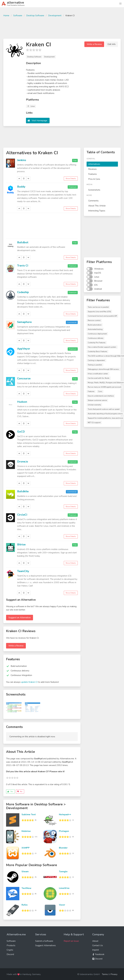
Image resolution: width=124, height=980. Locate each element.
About (95, 941)
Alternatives (94, 164)
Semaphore (24, 322)
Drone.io (23, 462)
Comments (93, 201)
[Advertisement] (62, 27)
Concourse (24, 378)
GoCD (21, 432)
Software (18, 16)
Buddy (21, 187)
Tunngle (63, 872)
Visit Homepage (39, 121)
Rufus (25, 905)
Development (55, 16)
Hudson (22, 402)
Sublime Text (29, 815)
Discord (10, 954)
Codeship (23, 292)
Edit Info (112, 44)
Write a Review (94, 44)
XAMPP (26, 848)
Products (11, 945)
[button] (120, 4)
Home (6, 16)
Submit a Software (44, 941)
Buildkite (23, 491)
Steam (25, 872)
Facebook (98, 954)
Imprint (96, 950)
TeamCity (23, 571)
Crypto (10, 950)
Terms (105, 974)
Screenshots (94, 190)
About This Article (97, 206)
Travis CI (23, 266)
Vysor (62, 905)
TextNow (26, 888)
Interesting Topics (97, 211)
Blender (63, 848)
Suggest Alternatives (45, 945)
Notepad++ (65, 815)
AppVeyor (24, 349)
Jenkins (22, 160)
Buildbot (23, 242)
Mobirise (26, 831)
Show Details (71, 179)
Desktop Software (35, 16)
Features (93, 174)
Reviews (92, 169)
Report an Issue (71, 941)
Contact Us (98, 945)
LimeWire (64, 888)
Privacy (114, 974)
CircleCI (22, 515)
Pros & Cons (94, 179)
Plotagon (64, 831)
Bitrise (21, 545)
